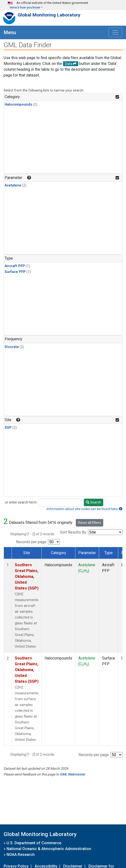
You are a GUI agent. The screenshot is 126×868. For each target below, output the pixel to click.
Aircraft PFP (15, 266)
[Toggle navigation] (115, 32)
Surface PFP (15, 272)
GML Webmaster (72, 774)
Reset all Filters (90, 523)
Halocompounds (18, 105)
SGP (8, 428)
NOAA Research (21, 855)
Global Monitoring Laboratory (49, 15)
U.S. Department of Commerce (34, 843)
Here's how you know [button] (25, 7)
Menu (10, 32)
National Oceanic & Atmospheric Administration (49, 849)
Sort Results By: (73, 532)
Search (94, 502)
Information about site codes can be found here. (84, 509)
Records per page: (31, 542)
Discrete (12, 347)
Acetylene (13, 185)
